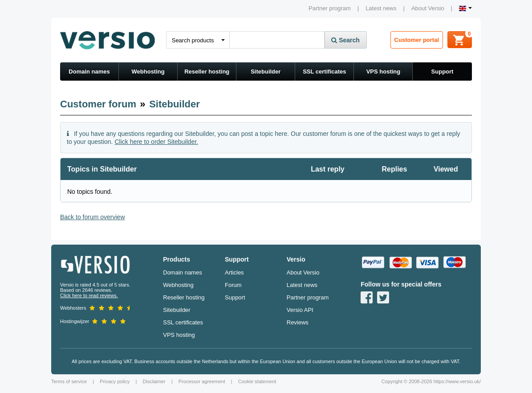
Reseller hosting (207, 72)
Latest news (381, 8)
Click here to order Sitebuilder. (156, 142)
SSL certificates (324, 72)
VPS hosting (384, 72)
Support (443, 72)
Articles (234, 272)
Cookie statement (257, 381)
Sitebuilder (266, 72)
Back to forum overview (93, 217)
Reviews (298, 322)
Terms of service (69, 381)
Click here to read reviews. (89, 295)
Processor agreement (202, 381)
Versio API (300, 310)
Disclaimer (154, 381)
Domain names (89, 72)
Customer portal (417, 40)
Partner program (330, 8)
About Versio (428, 8)
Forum (233, 285)
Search (345, 40)
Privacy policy (115, 381)
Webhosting (148, 72)
